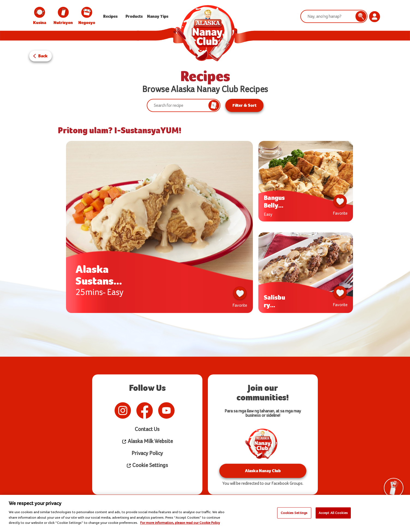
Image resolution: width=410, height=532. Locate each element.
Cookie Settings (147, 465)
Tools (394, 491)
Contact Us (147, 429)
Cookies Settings (294, 513)
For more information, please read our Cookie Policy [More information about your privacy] (180, 523)
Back (43, 56)
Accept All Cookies (333, 513)
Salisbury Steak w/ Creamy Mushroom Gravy (275, 301)
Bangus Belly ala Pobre (274, 202)
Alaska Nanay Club (263, 471)
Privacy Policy (147, 453)
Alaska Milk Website (147, 441)
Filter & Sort (244, 105)
